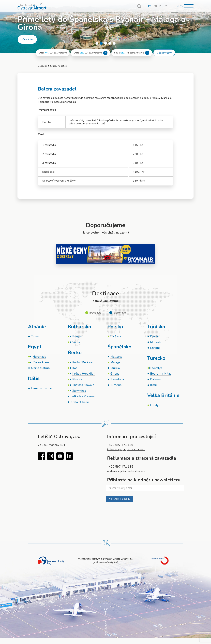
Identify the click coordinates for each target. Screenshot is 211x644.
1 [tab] (97, 43)
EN (155, 6)
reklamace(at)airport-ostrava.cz (128, 473)
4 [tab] (110, 43)
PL (161, 6)
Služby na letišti (59, 66)
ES (166, 6)
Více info (27, 39)
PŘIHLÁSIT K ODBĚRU (119, 501)
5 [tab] (114, 43)
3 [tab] (105, 43)
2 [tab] (101, 43)
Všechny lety (164, 53)
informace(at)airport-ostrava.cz (127, 451)
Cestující (42, 66)
